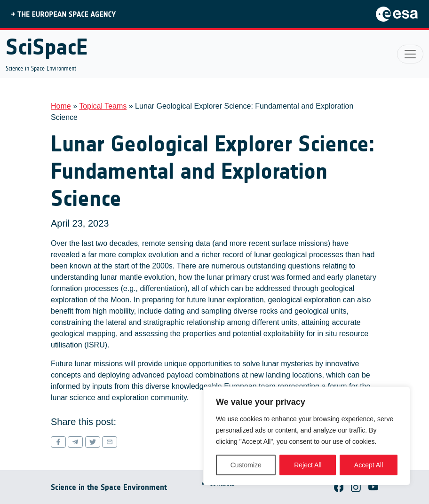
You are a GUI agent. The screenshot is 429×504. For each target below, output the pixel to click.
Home (61, 106)
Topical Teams (103, 106)
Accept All (369, 465)
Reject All (308, 465)
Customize (246, 465)
